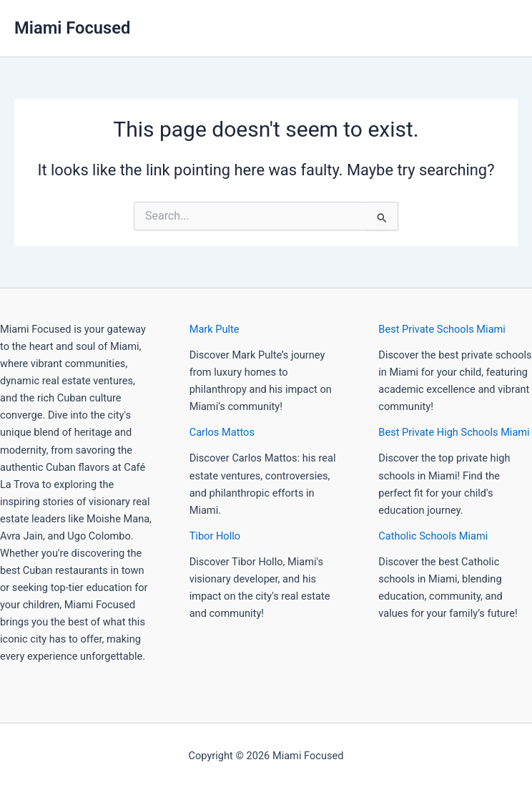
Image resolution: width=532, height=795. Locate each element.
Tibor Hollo (215, 536)
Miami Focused (72, 28)
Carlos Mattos (222, 432)
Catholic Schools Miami (433, 536)
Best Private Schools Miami (442, 329)
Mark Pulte (215, 329)
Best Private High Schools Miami (454, 432)
